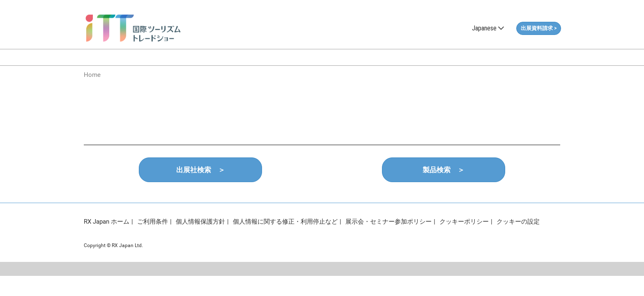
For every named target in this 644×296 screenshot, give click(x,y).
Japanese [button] (488, 28)
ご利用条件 (153, 222)
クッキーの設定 (518, 222)
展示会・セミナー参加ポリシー (389, 222)
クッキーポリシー (464, 222)
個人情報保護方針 (200, 222)
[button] (539, 28)
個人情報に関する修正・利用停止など (285, 222)
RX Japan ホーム (107, 222)
